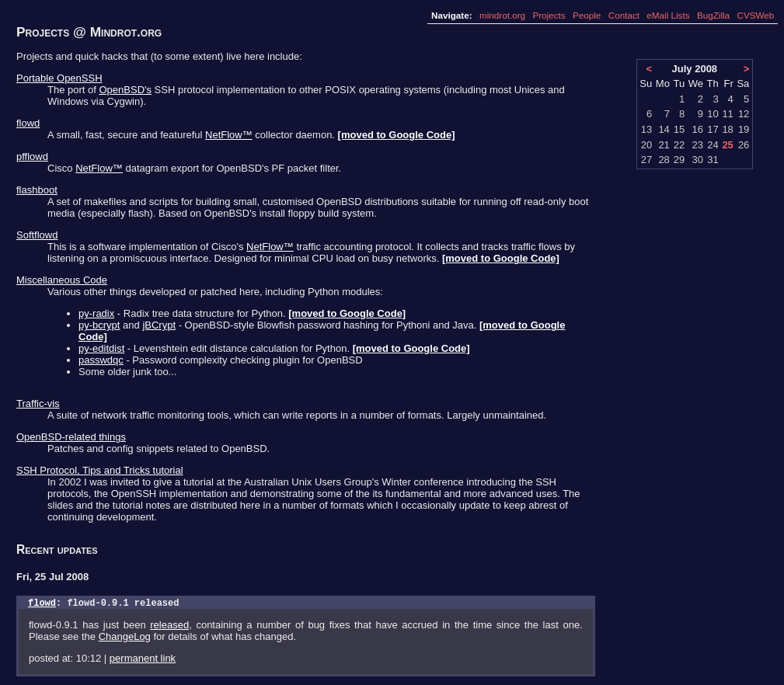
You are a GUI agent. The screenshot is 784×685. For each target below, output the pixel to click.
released (169, 627)
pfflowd (32, 156)
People (587, 15)
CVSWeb (755, 15)
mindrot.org (502, 15)
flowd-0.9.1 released (123, 605)
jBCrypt (159, 325)
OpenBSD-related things (71, 437)
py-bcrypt (99, 325)
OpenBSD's (125, 90)
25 (727, 145)
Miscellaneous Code (62, 280)
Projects (549, 15)
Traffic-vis (38, 403)
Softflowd (37, 235)
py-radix (96, 313)
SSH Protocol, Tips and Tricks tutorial (100, 470)
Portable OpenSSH (59, 78)
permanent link (143, 661)
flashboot (37, 190)
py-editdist (101, 348)
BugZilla (713, 15)
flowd (28, 123)
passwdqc (101, 360)
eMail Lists (668, 15)
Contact (624, 15)
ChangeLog (125, 639)
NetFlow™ (229, 135)
